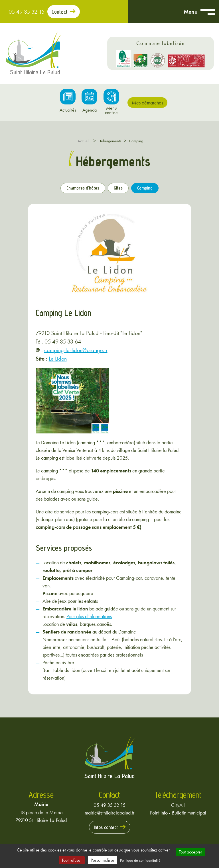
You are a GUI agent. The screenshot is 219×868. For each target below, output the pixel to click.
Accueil (83, 141)
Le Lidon (58, 359)
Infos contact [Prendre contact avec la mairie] (106, 827)
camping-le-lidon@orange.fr (76, 350)
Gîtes (118, 188)
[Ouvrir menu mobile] (208, 12)
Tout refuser (72, 860)
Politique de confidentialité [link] (140, 860)
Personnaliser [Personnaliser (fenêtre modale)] (103, 860)
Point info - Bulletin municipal (178, 813)
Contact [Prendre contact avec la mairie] (60, 12)
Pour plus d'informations (89, 616)
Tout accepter (190, 852)
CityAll (178, 805)
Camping (145, 188)
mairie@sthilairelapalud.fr (109, 813)
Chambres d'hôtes (83, 188)
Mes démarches (147, 103)
